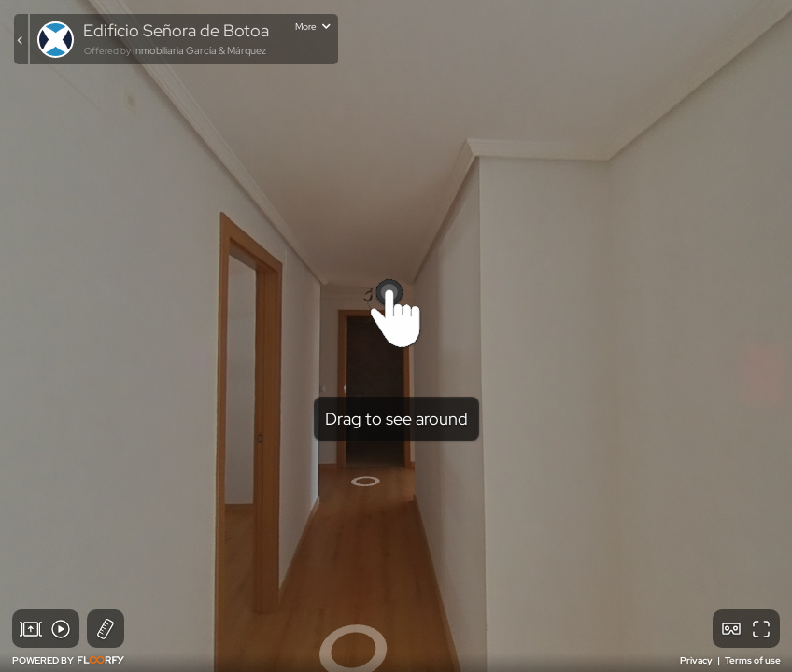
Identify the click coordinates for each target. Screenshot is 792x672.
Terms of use (753, 660)
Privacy (697, 660)
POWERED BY (68, 660)
